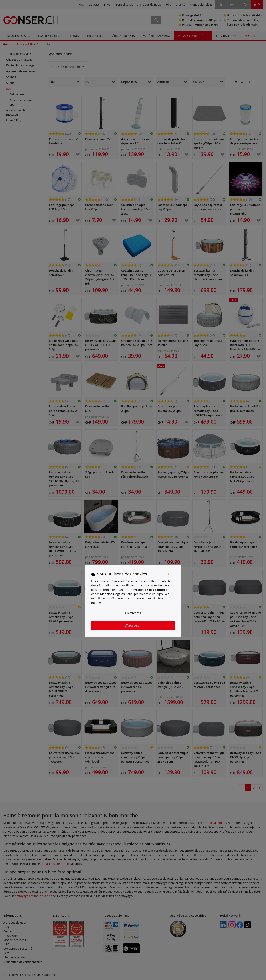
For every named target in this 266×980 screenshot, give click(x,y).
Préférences (133, 613)
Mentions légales (112, 594)
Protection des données (150, 590)
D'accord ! (133, 625)
